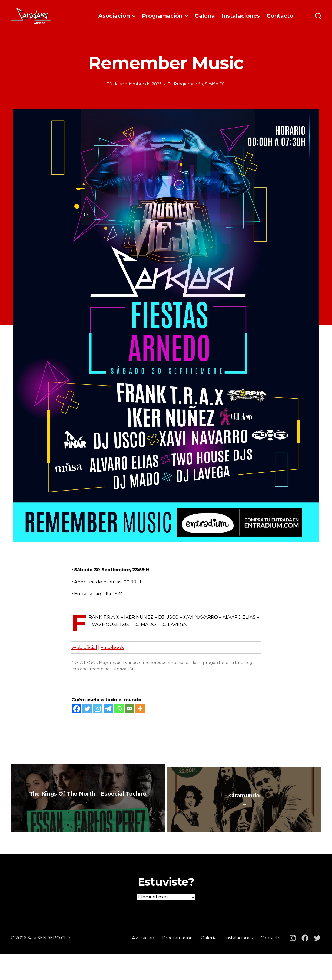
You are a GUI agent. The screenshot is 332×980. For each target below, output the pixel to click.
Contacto (280, 20)
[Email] (129, 717)
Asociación (114, 20)
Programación (162, 20)
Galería (205, 20)
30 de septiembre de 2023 (134, 92)
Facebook (112, 656)
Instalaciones (241, 20)
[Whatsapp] (119, 717)
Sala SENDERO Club (49, 964)
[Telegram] (108, 717)
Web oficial (84, 656)
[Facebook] (77, 717)
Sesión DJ (215, 92)
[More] (140, 717)
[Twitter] (87, 717)
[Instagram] (98, 717)
